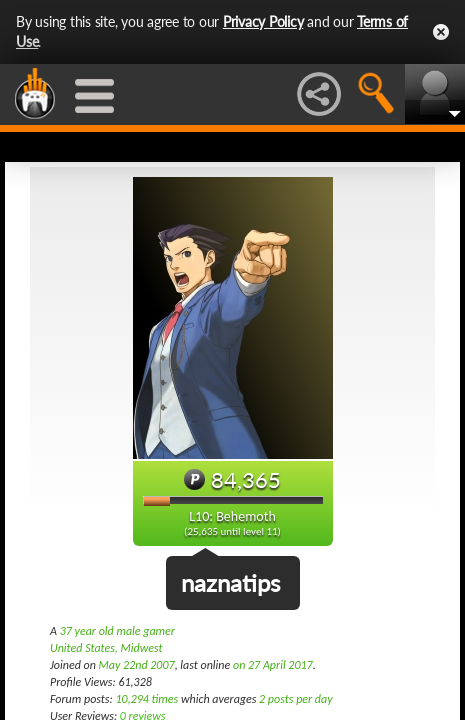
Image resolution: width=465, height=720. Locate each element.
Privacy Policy (263, 21)
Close (441, 32)
